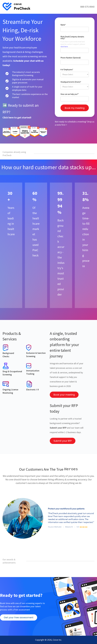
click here (64, 47)
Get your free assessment (19, 617)
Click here (8, 117)
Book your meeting (64, 395)
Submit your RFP (63, 441)
